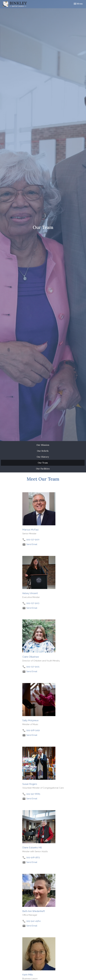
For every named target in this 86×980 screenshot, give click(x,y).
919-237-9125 (33, 667)
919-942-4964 (33, 921)
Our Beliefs (43, 451)
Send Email (32, 544)
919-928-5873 (33, 857)
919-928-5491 (33, 730)
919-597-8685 (33, 794)
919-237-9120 (33, 540)
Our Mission (43, 445)
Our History (43, 457)
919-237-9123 (33, 603)
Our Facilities (43, 469)
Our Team (43, 463)
